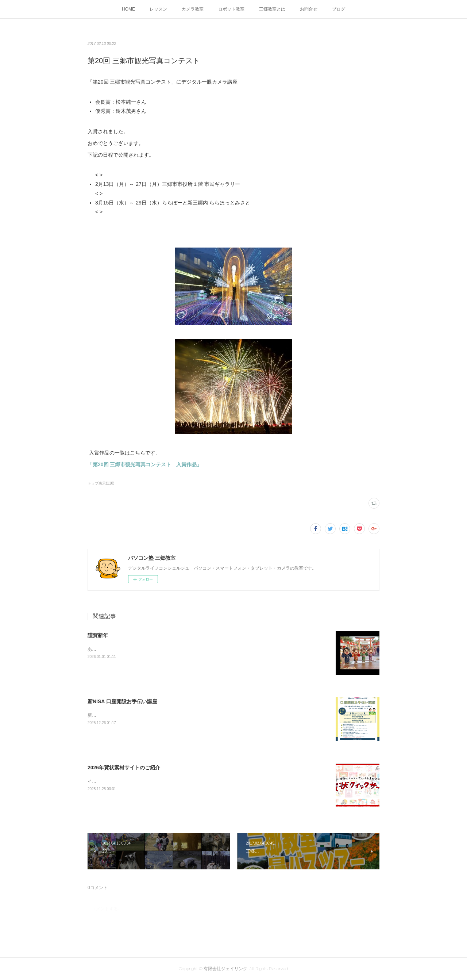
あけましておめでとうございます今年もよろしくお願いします (149, 649)
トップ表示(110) (101, 483)
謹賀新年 (98, 635)
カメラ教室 (193, 9)
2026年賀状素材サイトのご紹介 (124, 767)
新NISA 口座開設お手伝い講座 (122, 701)
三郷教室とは (272, 9)
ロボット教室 (231, 9)
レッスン (158, 9)
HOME (128, 9)
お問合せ (309, 9)
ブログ (339, 9)
